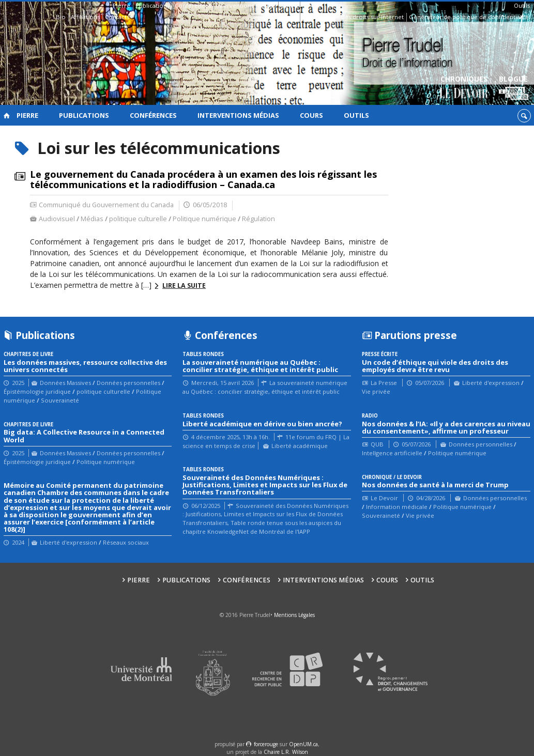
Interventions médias (246, 5)
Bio (61, 17)
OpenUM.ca (303, 744)
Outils (522, 5)
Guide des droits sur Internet (363, 17)
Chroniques (464, 88)
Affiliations (85, 17)
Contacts (117, 17)
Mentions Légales (294, 615)
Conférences (193, 5)
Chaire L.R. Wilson (286, 752)
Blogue (514, 88)
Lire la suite (184, 286)
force (266, 744)
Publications (152, 5)
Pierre (121, 5)
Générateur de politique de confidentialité (469, 17)
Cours (289, 5)
